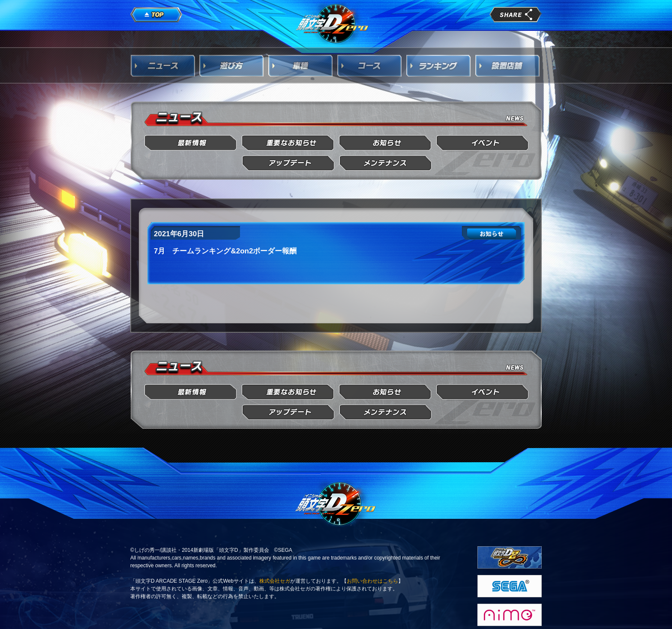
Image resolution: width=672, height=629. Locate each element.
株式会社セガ (275, 581)
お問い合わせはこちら (372, 581)
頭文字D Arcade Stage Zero (333, 23)
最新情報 (191, 143)
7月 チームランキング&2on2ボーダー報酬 (225, 251)
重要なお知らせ (288, 143)
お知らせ (385, 143)
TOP (156, 15)
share (516, 15)
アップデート (288, 163)
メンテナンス (385, 163)
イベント (483, 143)
